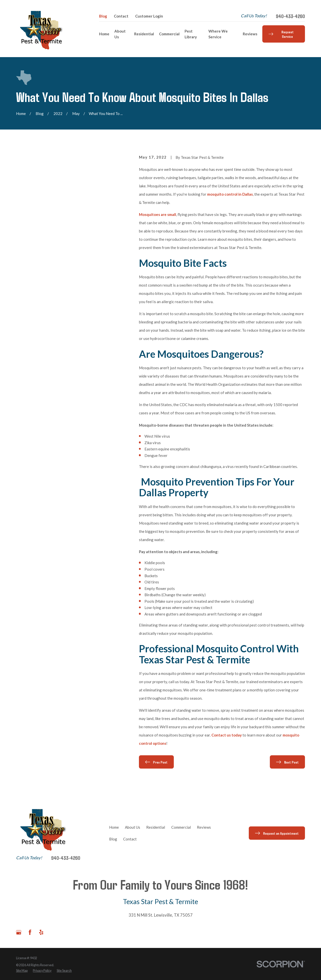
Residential (156, 827)
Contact (121, 16)
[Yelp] (41, 932)
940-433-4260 (290, 16)
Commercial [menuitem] (169, 34)
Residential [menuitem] (144, 34)
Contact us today (227, 735)
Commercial (181, 827)
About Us (133, 827)
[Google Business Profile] (19, 932)
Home (114, 827)
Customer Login (149, 16)
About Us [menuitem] (120, 34)
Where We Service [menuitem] (218, 34)
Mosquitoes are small (157, 214)
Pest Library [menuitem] (191, 34)
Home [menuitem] (104, 34)
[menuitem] (22, 971)
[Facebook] (30, 932)
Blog (103, 16)
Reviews (204, 827)
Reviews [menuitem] (250, 34)
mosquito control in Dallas (230, 194)
